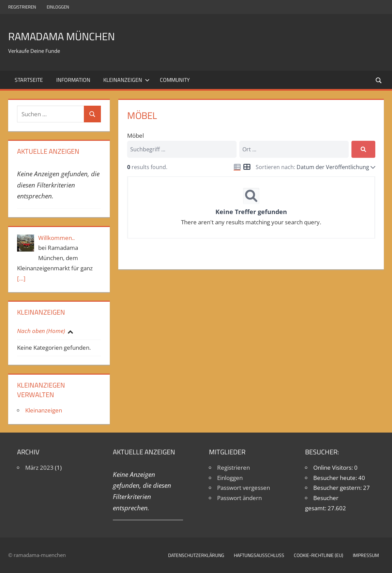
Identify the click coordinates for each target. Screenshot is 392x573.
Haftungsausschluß (259, 555)
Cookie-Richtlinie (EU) (319, 555)
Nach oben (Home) (41, 331)
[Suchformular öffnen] (379, 80)
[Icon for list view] (237, 167)
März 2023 (39, 468)
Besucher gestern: (338, 488)
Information (73, 80)
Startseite (29, 80)
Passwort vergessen (244, 488)
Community (175, 80)
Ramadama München (70, 36)
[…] (21, 278)
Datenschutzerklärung (196, 555)
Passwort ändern (239, 498)
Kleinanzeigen (126, 80)
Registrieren (22, 7)
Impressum (366, 555)
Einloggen (58, 7)
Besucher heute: (336, 478)
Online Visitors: (334, 468)
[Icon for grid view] (247, 167)
